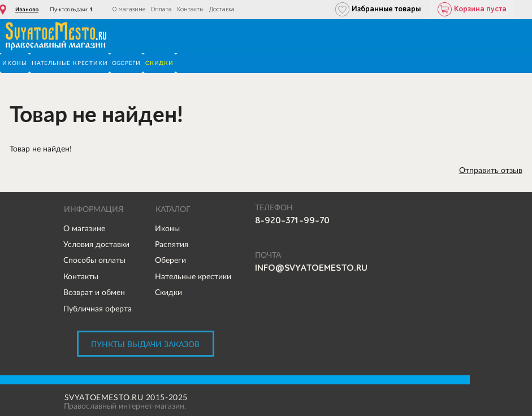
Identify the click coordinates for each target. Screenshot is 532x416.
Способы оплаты (94, 260)
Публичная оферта (98, 309)
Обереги (170, 260)
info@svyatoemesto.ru (311, 268)
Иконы (167, 228)
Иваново (27, 10)
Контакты (190, 9)
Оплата (161, 9)
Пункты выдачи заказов (145, 344)
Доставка (222, 9)
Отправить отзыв (491, 170)
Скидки (168, 292)
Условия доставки (96, 244)
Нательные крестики (193, 276)
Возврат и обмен (94, 292)
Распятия (172, 244)
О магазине (129, 9)
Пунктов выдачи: (71, 10)
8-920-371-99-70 (292, 220)
